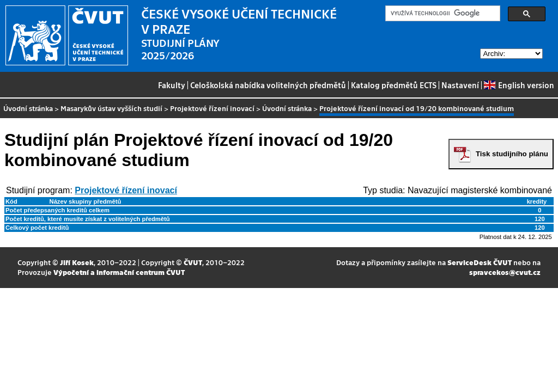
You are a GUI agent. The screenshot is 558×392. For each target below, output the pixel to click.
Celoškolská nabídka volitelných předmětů (268, 85)
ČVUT (193, 262)
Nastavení (460, 85)
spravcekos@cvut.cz (505, 272)
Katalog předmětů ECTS (394, 85)
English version (519, 85)
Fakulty (172, 85)
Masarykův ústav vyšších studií (111, 108)
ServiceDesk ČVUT (480, 262)
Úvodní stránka (28, 108)
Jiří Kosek (77, 262)
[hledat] (442, 14)
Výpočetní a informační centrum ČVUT (119, 272)
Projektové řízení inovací (212, 108)
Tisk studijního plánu (512, 154)
